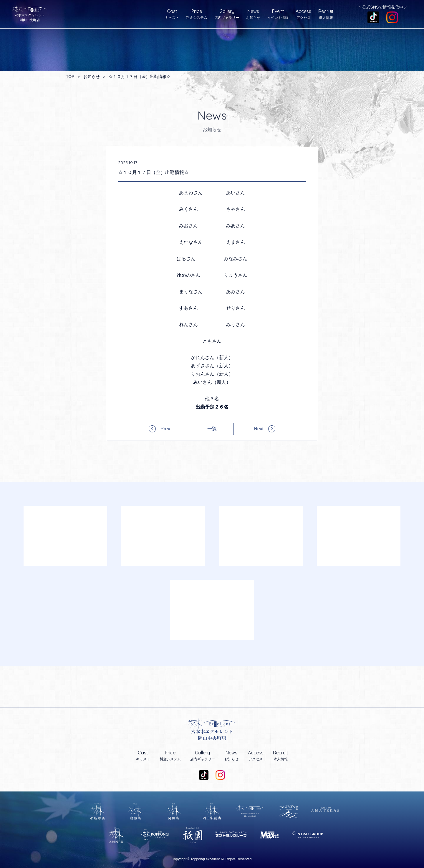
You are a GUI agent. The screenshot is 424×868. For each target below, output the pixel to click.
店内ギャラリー (227, 14)
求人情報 (326, 14)
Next (259, 429)
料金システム (197, 14)
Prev (165, 429)
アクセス (303, 14)
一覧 (212, 429)
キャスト (172, 14)
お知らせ (253, 14)
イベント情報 (278, 14)
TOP (70, 77)
